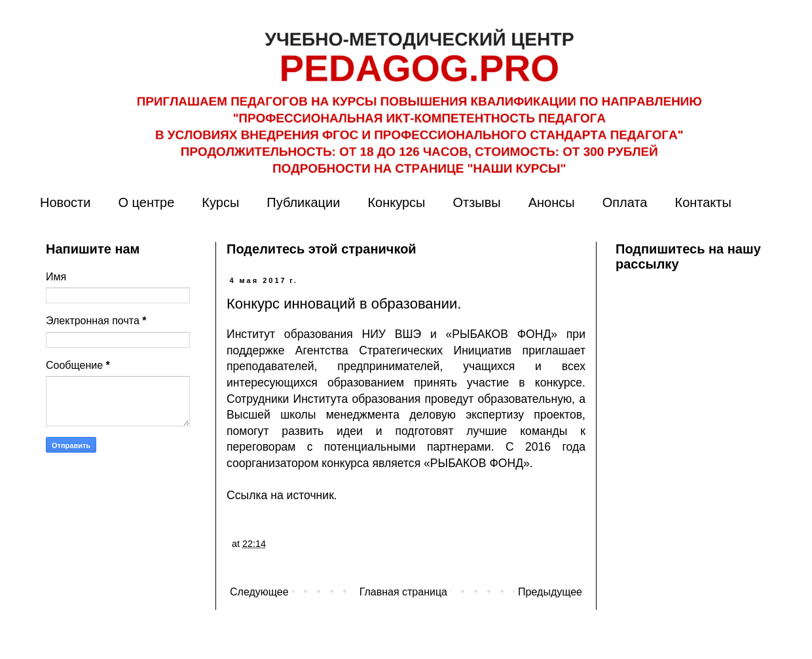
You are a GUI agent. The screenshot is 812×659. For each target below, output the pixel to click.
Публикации (303, 202)
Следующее (259, 592)
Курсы (220, 202)
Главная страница (403, 592)
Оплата (625, 202)
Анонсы (552, 202)
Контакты (703, 202)
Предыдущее (550, 592)
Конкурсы (396, 202)
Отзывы (476, 202)
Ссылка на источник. (282, 495)
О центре (146, 202)
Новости (65, 202)
